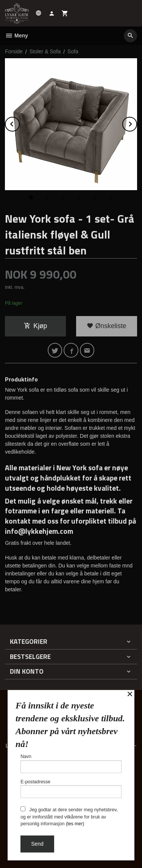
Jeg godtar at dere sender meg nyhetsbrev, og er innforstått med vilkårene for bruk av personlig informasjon (69, 816)
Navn (71, 763)
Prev (19, 123)
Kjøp (35, 326)
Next (137, 123)
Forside (14, 51)
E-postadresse (71, 789)
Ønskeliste (107, 326)
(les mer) (75, 824)
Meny (16, 36)
